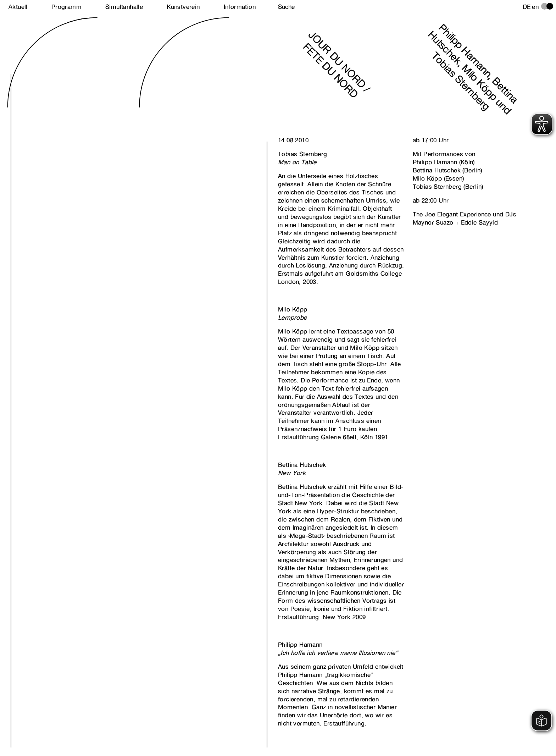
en (535, 7)
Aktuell (18, 7)
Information (240, 7)
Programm (66, 7)
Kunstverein (183, 7)
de (527, 7)
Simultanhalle (124, 7)
